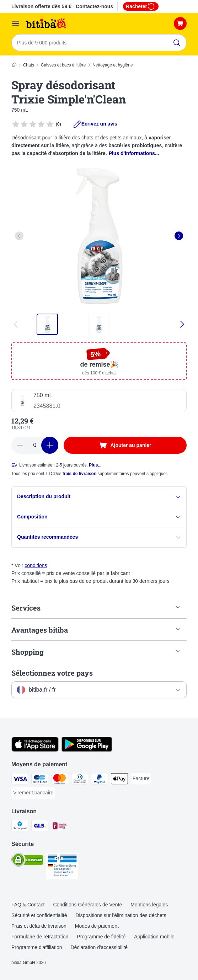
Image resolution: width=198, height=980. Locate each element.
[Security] (27, 861)
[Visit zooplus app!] (35, 750)
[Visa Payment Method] (20, 780)
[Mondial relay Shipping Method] (60, 827)
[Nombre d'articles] (35, 445)
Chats (29, 65)
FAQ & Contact (28, 905)
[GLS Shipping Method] (40, 827)
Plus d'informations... (134, 153)
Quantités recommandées (99, 537)
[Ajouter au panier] (125, 445)
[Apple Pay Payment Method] (119, 780)
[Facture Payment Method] (141, 779)
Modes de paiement (97, 926)
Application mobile (154, 937)
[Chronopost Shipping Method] (20, 827)
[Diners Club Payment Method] (80, 780)
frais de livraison (79, 474)
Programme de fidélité (101, 937)
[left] (19, 236)
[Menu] (16, 23)
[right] (179, 236)
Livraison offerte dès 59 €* (42, 6)
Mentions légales (149, 905)
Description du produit (99, 497)
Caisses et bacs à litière (63, 65)
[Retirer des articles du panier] (20, 445)
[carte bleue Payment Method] (40, 780)
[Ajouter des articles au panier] (50, 445)
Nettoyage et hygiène (113, 65)
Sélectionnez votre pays (52, 673)
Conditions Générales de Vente (87, 905)
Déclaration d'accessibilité (99, 947)
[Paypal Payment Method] (100, 780)
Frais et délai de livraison (39, 926)
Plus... (95, 465)
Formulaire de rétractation (40, 937)
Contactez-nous (94, 6)
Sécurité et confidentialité (39, 915)
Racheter (141, 6)
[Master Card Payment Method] (60, 780)
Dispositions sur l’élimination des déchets (121, 915)
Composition (99, 517)
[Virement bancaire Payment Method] (33, 793)
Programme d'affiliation (37, 947)
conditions (36, 565)
